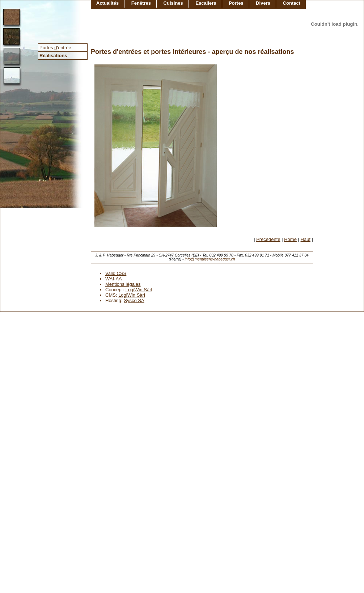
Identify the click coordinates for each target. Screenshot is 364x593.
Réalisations (53, 56)
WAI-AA (114, 279)
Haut (306, 239)
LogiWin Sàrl (139, 290)
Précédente (268, 239)
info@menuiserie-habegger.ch (210, 259)
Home (290, 239)
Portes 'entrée (55, 48)
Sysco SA (134, 300)
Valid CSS (116, 273)
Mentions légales (123, 284)
